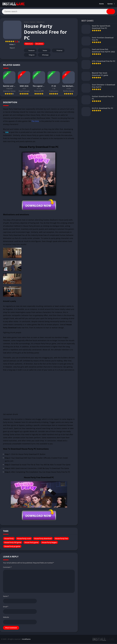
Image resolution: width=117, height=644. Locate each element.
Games (110, 4)
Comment (7, 568)
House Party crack (24, 539)
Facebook (30, 51)
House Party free (61, 539)
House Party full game (13, 543)
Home (101, 4)
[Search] (58, 12)
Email (6, 607)
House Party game (31, 543)
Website (6, 618)
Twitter (43, 51)
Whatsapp (44, 56)
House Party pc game (12, 547)
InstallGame (26, 640)
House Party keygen (49, 543)
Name (6, 597)
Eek (7, 133)
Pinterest (58, 51)
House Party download (43, 539)
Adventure (40, 23)
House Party (9, 539)
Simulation (39, 44)
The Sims (35, 122)
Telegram (30, 56)
